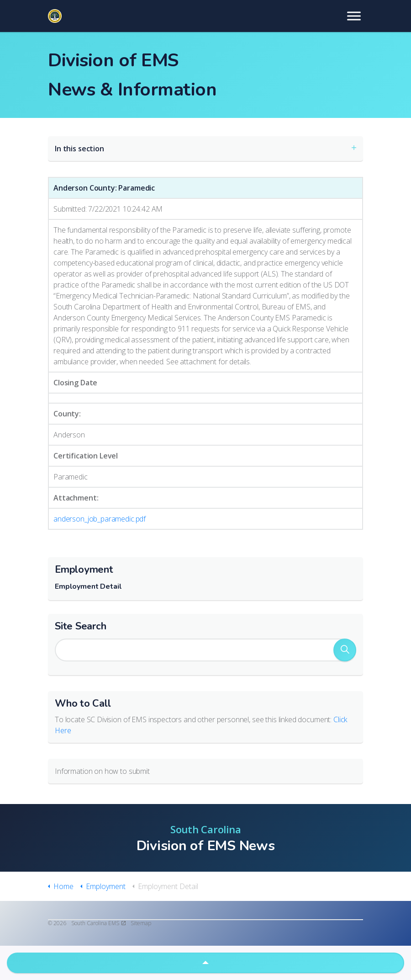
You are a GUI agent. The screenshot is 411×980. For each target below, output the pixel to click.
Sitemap (141, 923)
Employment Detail (88, 586)
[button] (345, 650)
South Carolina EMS (98, 923)
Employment (84, 570)
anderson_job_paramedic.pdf (100, 519)
